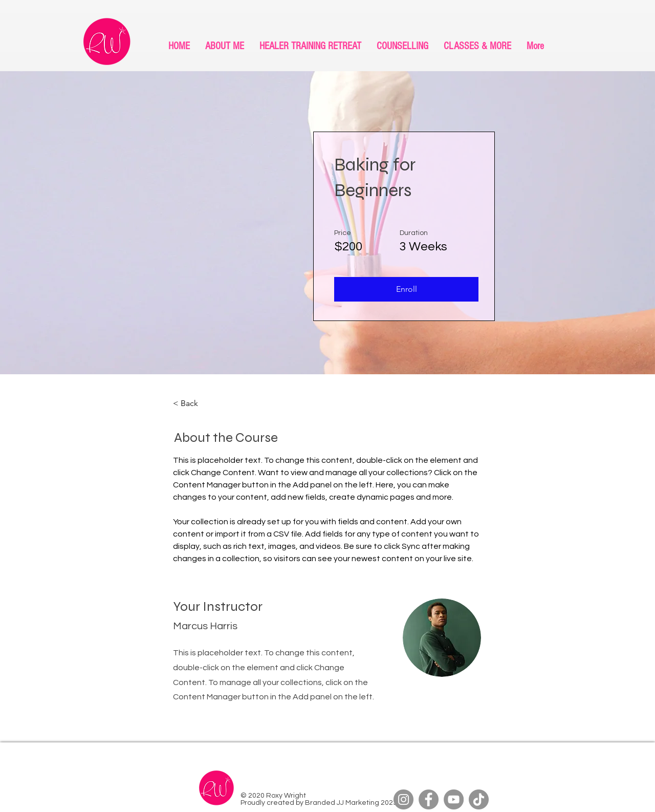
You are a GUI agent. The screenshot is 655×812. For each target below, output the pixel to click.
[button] (406, 289)
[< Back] (201, 403)
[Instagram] (403, 799)
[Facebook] (429, 799)
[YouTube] (454, 799)
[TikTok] (479, 799)
